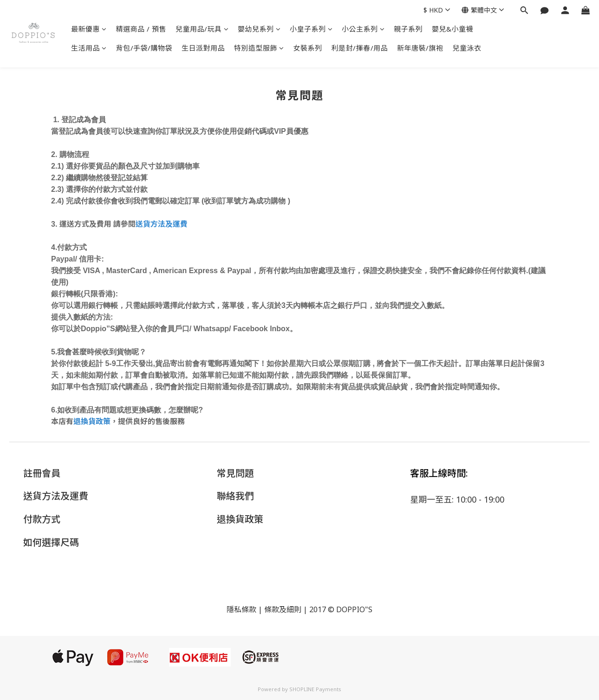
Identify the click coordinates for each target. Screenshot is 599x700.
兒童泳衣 (467, 48)
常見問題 (235, 473)
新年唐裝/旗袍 (420, 48)
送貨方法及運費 (162, 224)
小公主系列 (363, 29)
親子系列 (408, 29)
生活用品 (89, 48)
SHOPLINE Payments (315, 689)
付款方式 (42, 519)
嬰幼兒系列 (259, 29)
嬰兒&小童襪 (453, 29)
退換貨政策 (92, 421)
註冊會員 (42, 473)
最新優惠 (89, 29)
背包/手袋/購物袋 (144, 48)
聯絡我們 (235, 496)
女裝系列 (308, 48)
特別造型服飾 (259, 48)
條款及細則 (283, 609)
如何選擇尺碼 (51, 542)
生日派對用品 (203, 48)
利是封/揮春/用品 (360, 48)
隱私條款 (241, 609)
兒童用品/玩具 (202, 29)
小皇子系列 (311, 29)
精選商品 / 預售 (141, 29)
